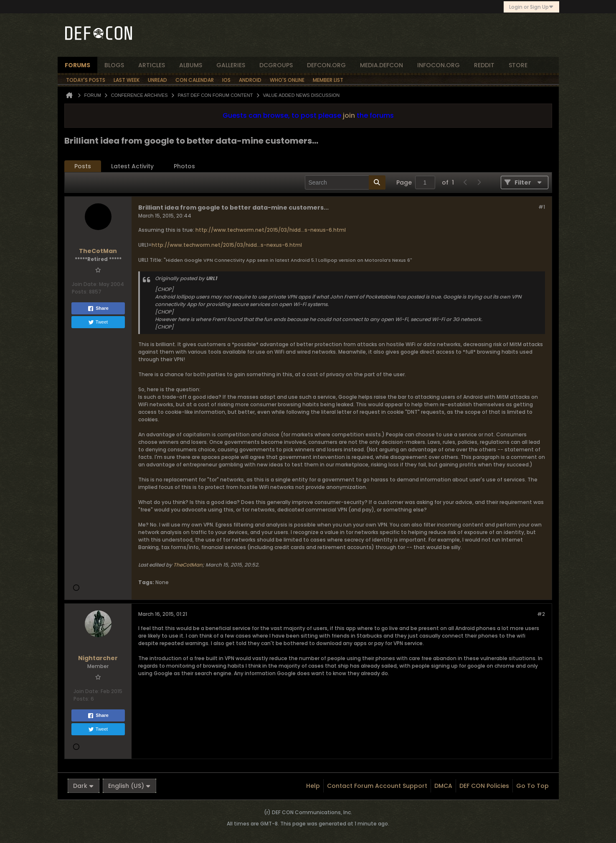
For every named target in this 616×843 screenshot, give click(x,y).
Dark (84, 786)
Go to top (532, 786)
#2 (541, 614)
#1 (542, 207)
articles (152, 65)
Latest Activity (132, 166)
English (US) (129, 786)
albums (191, 65)
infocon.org (439, 65)
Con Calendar (195, 80)
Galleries (231, 65)
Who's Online (287, 80)
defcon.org (326, 65)
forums (77, 65)
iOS (226, 80)
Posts (83, 166)
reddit (484, 65)
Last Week (127, 80)
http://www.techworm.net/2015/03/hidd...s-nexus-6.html (271, 230)
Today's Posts (86, 80)
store (518, 65)
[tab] (83, 166)
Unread (157, 80)
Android (250, 80)
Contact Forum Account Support (377, 786)
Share (98, 309)
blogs (114, 65)
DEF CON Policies (484, 786)
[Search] (345, 182)
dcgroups (276, 65)
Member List (328, 80)
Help (313, 786)
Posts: (80, 292)
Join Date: (85, 284)
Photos (184, 166)
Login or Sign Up (531, 7)
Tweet (98, 322)
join (349, 115)
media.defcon (382, 65)
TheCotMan (188, 565)
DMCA (443, 786)
